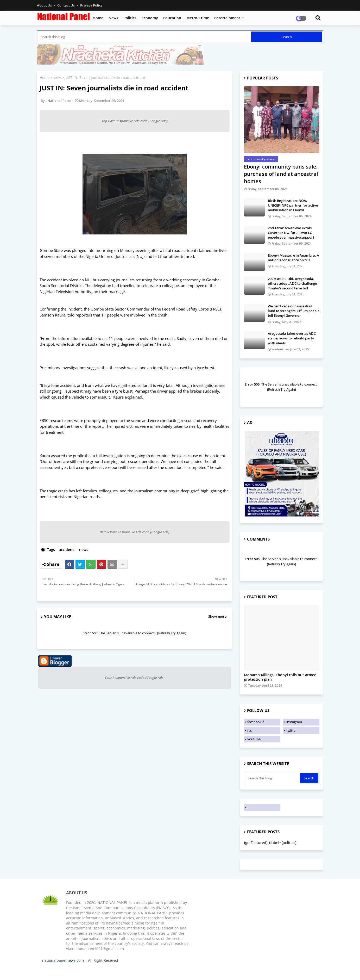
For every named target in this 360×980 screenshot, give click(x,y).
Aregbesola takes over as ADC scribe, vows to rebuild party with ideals (292, 338)
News (113, 18)
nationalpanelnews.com (63, 960)
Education (172, 18)
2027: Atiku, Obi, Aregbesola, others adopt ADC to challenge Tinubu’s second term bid (292, 283)
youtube (254, 739)
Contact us (66, 5)
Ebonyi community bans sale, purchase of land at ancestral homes (281, 174)
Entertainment (227, 18)
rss (250, 730)
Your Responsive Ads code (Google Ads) (135, 678)
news (57, 77)
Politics (130, 18)
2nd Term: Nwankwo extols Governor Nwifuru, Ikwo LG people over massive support (291, 233)
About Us (45, 5)
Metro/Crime (198, 18)
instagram (294, 722)
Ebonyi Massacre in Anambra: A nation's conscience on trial (293, 258)
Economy (150, 18)
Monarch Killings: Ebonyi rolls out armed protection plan (280, 677)
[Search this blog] (145, 37)
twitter (292, 730)
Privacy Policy (91, 5)
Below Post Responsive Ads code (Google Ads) (135, 532)
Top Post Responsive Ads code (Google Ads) (135, 121)
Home (98, 18)
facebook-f (255, 722)
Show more (217, 616)
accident (66, 550)
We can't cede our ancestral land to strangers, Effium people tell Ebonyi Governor (294, 311)
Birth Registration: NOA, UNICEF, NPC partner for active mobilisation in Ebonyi (293, 205)
